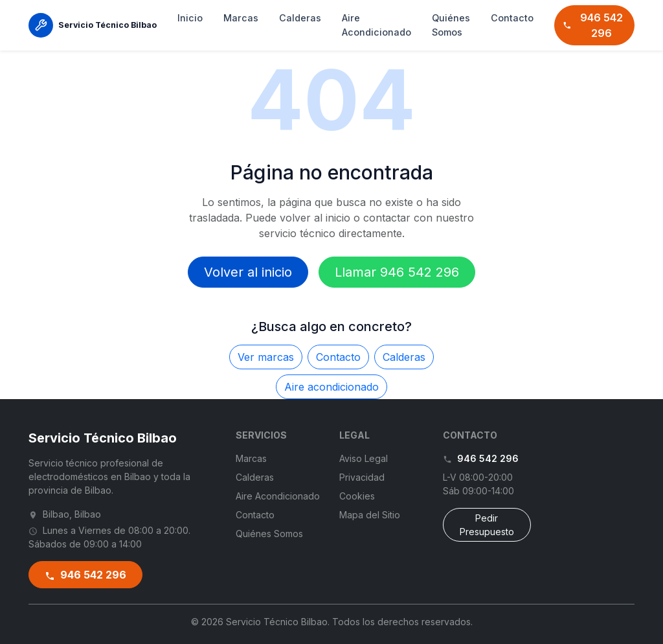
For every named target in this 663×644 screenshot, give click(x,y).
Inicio (190, 18)
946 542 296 (593, 25)
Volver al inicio (248, 272)
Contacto (512, 18)
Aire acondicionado (331, 387)
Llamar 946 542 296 (397, 272)
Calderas (300, 18)
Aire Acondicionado (376, 25)
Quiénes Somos (451, 25)
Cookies (357, 496)
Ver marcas (266, 357)
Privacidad (362, 477)
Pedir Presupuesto (487, 525)
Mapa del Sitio (370, 515)
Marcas (241, 18)
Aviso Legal (364, 458)
